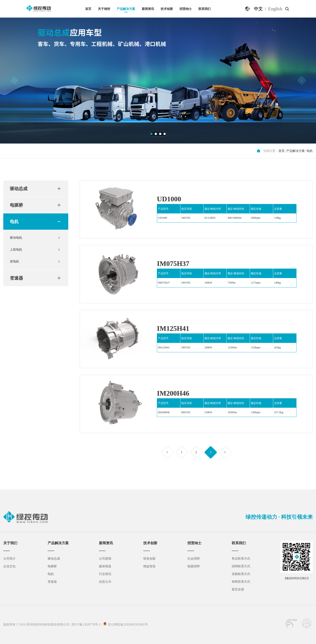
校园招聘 (194, 566)
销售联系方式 (241, 582)
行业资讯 (105, 574)
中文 (258, 9)
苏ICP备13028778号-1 (86, 625)
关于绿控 (104, 9)
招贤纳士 (186, 9)
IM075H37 (173, 264)
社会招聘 (194, 559)
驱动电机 (16, 238)
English (275, 9)
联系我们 (205, 9)
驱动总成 (19, 189)
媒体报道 (105, 566)
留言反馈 (238, 589)
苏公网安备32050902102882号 (127, 625)
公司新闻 (105, 559)
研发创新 (149, 559)
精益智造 (149, 566)
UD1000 (169, 199)
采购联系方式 (241, 574)
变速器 (16, 278)
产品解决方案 (126, 9)
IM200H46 (173, 393)
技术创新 (167, 9)
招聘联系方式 (241, 566)
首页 (88, 9)
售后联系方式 (241, 559)
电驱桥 (16, 205)
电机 (310, 151)
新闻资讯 (148, 9)
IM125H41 (173, 328)
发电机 (14, 261)
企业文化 (9, 566)
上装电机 (16, 250)
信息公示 (105, 582)
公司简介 (9, 559)
